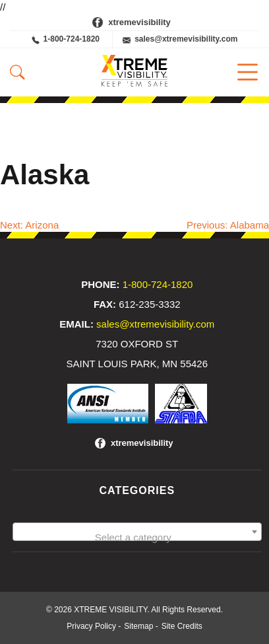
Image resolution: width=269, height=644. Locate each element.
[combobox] (137, 532)
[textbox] (137, 537)
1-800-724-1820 (66, 39)
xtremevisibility (139, 22)
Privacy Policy (91, 626)
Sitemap (138, 626)
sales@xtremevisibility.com (180, 39)
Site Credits (182, 626)
